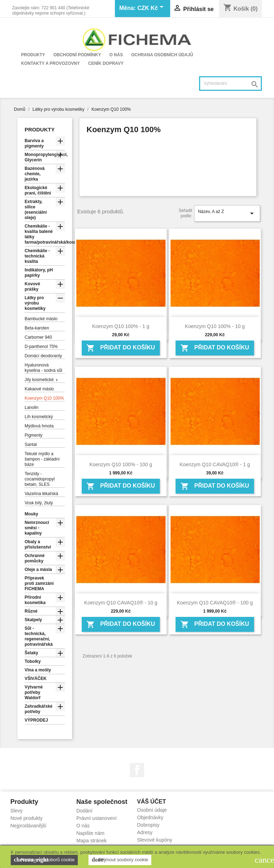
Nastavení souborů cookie (44, 860)
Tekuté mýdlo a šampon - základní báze (42, 459)
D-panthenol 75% (41, 347)
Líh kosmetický (39, 417)
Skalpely (33, 620)
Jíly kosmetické (39, 380)
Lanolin (32, 407)
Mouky (31, 514)
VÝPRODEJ (36, 720)
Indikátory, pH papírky (39, 273)
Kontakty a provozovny (50, 63)
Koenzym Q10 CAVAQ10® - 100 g (215, 603)
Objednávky (150, 817)
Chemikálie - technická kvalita (37, 256)
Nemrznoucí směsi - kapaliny (37, 528)
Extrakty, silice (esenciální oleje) (36, 210)
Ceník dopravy (106, 63)
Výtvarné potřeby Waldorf (34, 692)
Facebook (137, 770)
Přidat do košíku (121, 348)
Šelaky (31, 653)
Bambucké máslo (41, 319)
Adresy (145, 832)
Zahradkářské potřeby (39, 709)
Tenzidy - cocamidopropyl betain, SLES (40, 479)
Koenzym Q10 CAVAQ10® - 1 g (215, 464)
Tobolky (33, 661)
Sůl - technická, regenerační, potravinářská (39, 636)
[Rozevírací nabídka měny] (152, 9)
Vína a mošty (38, 670)
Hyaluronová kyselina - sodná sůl (43, 368)
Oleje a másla (38, 570)
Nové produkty (26, 818)
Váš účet (151, 802)
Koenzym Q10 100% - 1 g (121, 326)
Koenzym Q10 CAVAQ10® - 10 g (121, 603)
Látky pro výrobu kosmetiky (35, 303)
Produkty (33, 55)
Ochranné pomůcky (35, 558)
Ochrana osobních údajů (162, 55)
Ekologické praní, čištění (38, 190)
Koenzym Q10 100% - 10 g (215, 326)
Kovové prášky (32, 287)
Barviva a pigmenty (34, 143)
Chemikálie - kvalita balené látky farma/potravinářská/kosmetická (45, 234)
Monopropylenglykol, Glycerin (45, 157)
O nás (116, 55)
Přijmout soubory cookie (120, 860)
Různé (31, 611)
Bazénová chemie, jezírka (35, 174)
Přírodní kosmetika (35, 600)
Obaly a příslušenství (38, 544)
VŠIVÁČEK (35, 679)
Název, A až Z (227, 213)
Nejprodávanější (28, 826)
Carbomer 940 (38, 337)
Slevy (16, 811)
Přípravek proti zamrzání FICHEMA (39, 583)
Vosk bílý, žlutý (39, 503)
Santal (31, 445)
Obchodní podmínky (77, 55)
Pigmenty (34, 435)
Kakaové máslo (39, 389)
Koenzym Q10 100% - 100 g (121, 464)
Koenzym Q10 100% (44, 398)
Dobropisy (148, 825)
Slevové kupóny (155, 840)
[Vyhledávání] (230, 84)
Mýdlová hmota (39, 426)
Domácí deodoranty (43, 356)
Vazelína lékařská (41, 494)
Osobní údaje (152, 810)
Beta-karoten (37, 328)
